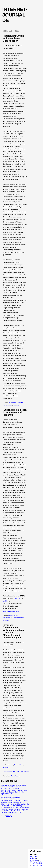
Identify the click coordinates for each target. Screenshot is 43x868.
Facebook (4, 813)
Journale (25, 801)
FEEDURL (9, 816)
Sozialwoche (5, 807)
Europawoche (5, 799)
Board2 (21, 811)
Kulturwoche (5, 804)
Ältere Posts (25, 772)
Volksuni (4, 809)
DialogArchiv (22, 785)
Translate (25, 809)
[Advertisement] (20, 833)
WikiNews (34, 862)
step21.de (17, 598)
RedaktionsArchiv (15, 787)
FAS (6, 792)
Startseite (16, 772)
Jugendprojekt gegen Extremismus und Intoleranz (15, 412)
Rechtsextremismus (19, 618)
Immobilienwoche (16, 802)
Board (16, 811)
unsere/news (13, 785)
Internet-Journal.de (15, 15)
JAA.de (39, 865)
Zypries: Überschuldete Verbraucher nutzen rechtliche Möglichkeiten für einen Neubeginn (13, 631)
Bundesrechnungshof (8, 790)
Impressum (34, 860)
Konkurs (11, 765)
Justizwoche (5, 802)
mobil (20, 813)
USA (2, 792)
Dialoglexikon (13, 813)
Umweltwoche (24, 807)
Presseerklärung (8, 405)
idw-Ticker (4, 789)
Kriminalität (20, 402)
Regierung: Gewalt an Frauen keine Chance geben (13, 38)
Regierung (16, 405)
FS (2, 816)
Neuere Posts (7, 772)
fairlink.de (6, 601)
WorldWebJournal (14, 809)
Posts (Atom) (15, 776)
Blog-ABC (34, 857)
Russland (19, 790)
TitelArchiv (4, 787)
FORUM (33, 859)
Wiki (11, 811)
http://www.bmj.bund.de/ (11, 611)
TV (11, 794)
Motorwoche (6, 806)
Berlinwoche (16, 797)
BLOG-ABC (4, 811)
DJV (10, 789)
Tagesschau (5, 794)
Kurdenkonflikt (15, 804)
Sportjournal (14, 807)
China (25, 790)
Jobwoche (18, 801)
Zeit (17, 792)
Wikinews (16, 789)
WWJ (40, 862)
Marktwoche (25, 804)
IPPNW (22, 792)
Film (33, 864)
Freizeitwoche (16, 799)
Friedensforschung (7, 801)
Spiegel (12, 792)
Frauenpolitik (12, 402)
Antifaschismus (13, 615)
